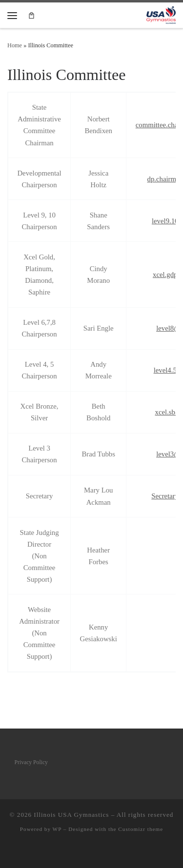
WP (57, 829)
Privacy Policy (31, 762)
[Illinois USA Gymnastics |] (161, 14)
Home (15, 45)
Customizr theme (141, 829)
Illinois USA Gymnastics (71, 815)
